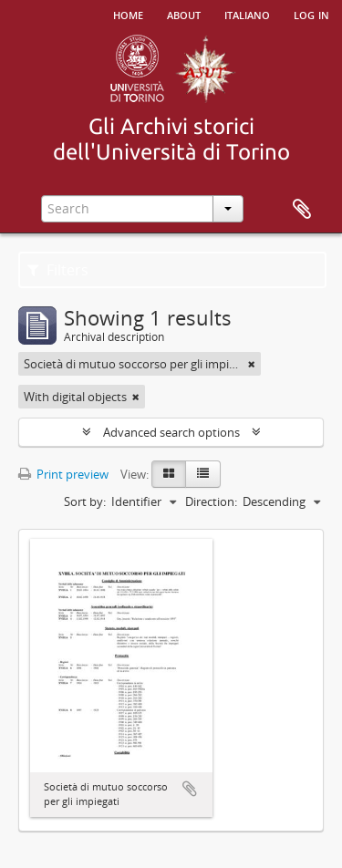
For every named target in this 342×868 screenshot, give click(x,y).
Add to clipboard (190, 789)
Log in (311, 14)
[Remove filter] (252, 364)
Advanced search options (171, 432)
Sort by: (85, 501)
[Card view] (169, 474)
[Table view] (203, 474)
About (184, 14)
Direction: (211, 501)
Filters (58, 270)
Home (128, 14)
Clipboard (302, 210)
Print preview (63, 474)
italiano (247, 14)
